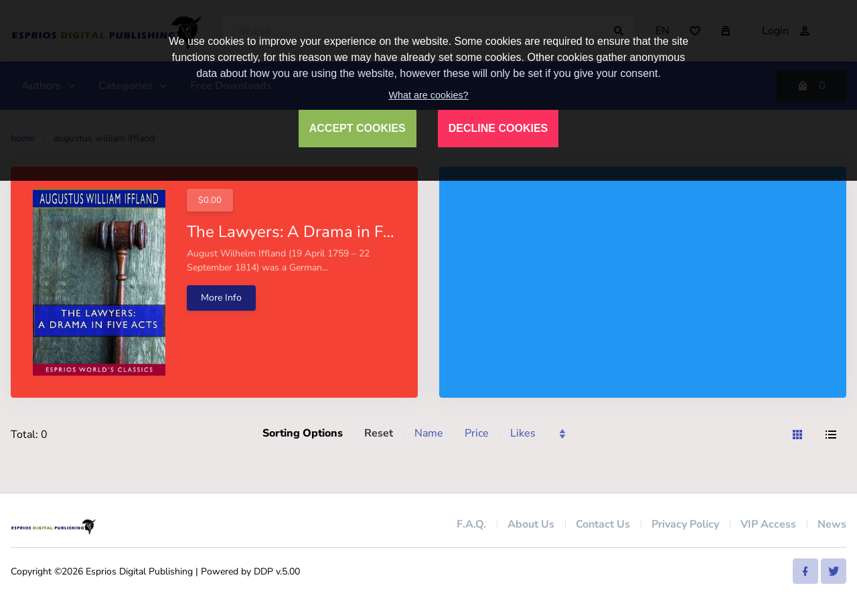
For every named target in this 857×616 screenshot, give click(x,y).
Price (477, 433)
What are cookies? (428, 95)
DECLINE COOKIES (498, 128)
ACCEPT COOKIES (358, 128)
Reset (379, 433)
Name (429, 433)
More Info (221, 298)
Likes (523, 433)
